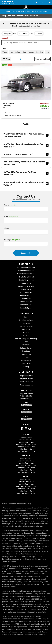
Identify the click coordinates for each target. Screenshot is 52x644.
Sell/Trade (26, 329)
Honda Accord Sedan (26, 271)
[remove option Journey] (23, 34)
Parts (26, 342)
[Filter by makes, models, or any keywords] (26, 43)
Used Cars (26, 323)
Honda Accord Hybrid (26, 268)
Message (12, 240)
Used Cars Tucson (26, 382)
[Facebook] (22, 429)
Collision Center (26, 348)
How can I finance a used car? (26, 154)
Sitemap (26, 367)
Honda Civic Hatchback (26, 274)
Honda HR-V (26, 289)
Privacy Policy (26, 364)
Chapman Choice (26, 376)
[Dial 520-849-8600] (43, 2)
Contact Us (26, 354)
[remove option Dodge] (7, 34)
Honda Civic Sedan (26, 280)
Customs (26, 345)
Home (26, 317)
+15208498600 (26, 405)
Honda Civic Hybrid (26, 277)
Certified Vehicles (26, 326)
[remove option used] (39, 34)
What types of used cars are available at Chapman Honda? (26, 135)
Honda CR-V (26, 283)
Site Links (24, 314)
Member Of (24, 372)
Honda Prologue (26, 305)
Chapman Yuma (26, 385)
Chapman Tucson (26, 379)
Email (11, 217)
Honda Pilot (26, 299)
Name (11, 205)
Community (26, 360)
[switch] (50, 2)
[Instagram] (26, 429)
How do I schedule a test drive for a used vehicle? (26, 184)
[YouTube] (30, 429)
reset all (5, 38)
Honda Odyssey (26, 292)
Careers (26, 357)
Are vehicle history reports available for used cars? (26, 145)
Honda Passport (26, 295)
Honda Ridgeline (26, 308)
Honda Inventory (26, 320)
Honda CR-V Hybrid (26, 286)
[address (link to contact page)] (36, 2)
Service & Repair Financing (26, 339)
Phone (7, 228)
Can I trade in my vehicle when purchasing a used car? (26, 163)
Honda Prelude (26, 302)
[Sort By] (42, 59)
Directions (26, 351)
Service (26, 336)
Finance (26, 333)
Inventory (24, 264)
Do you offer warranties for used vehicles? (26, 173)
